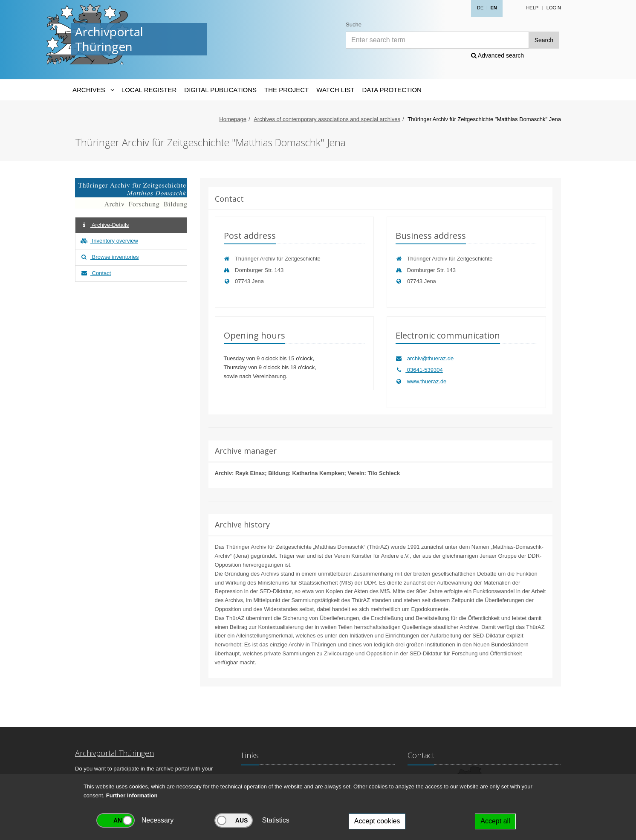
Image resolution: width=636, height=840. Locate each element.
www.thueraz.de (421, 381)
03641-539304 (419, 370)
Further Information (132, 795)
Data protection (392, 90)
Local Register (149, 90)
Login (554, 8)
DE (480, 8)
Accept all (495, 821)
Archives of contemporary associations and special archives (327, 119)
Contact (95, 273)
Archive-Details (104, 225)
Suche (354, 25)
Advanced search (497, 55)
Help (532, 8)
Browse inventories (109, 257)
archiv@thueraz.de (425, 358)
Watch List (335, 90)
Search (544, 40)
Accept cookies (377, 821)
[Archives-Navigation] (93, 90)
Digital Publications (220, 90)
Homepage (233, 119)
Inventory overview (109, 241)
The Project (286, 90)
